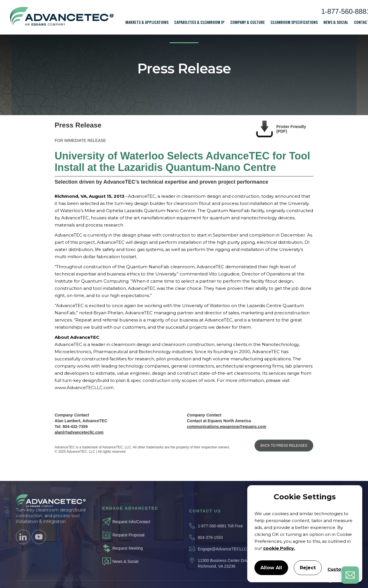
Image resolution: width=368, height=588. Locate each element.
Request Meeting (128, 554)
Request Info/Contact (131, 527)
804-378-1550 (210, 545)
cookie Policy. (279, 548)
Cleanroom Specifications (294, 22)
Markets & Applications (147, 22)
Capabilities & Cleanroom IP (199, 22)
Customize (340, 569)
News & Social (336, 22)
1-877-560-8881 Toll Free (220, 533)
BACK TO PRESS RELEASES (284, 446)
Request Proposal (128, 541)
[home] (62, 18)
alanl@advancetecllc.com (79, 432)
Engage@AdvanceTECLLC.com (227, 556)
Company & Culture (248, 22)
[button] (147, 22)
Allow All (271, 568)
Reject (308, 568)
